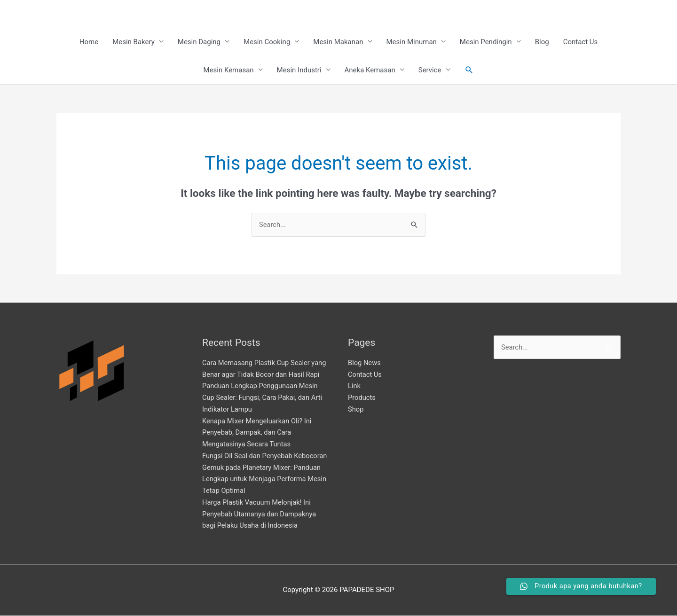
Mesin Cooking (267, 42)
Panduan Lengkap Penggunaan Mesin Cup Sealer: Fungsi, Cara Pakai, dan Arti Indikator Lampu (264, 398)
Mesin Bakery (134, 42)
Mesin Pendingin (486, 42)
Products (362, 398)
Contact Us (581, 42)
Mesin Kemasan (228, 70)
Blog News (365, 363)
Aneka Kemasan (370, 70)
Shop (356, 410)
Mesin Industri (299, 70)
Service (430, 70)
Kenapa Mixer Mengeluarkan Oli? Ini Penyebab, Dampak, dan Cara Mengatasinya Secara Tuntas (258, 433)
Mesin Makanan (338, 42)
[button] (469, 70)
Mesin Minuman (412, 42)
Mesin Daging (199, 42)
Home (89, 42)
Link (354, 387)
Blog (542, 42)
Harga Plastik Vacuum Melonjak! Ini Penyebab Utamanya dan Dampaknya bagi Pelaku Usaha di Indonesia (260, 515)
